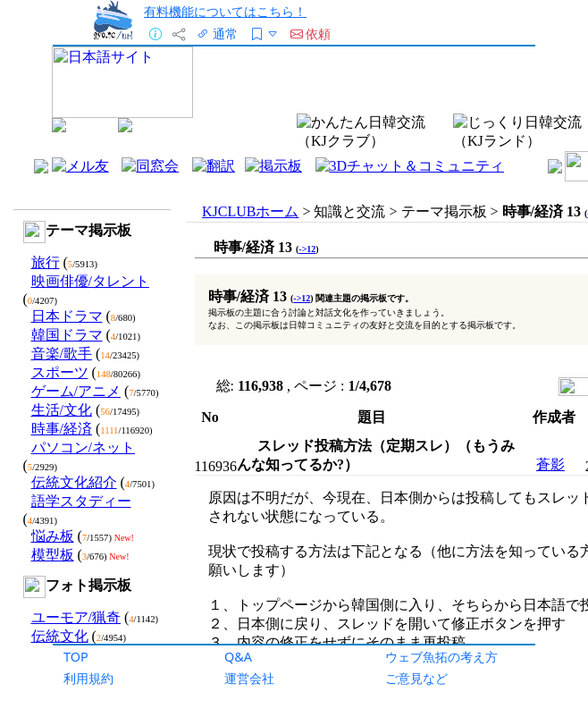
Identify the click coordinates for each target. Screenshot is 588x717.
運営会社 (249, 678)
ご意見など (416, 678)
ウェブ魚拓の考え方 (441, 657)
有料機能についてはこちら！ (225, 11)
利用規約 (88, 678)
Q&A (238, 657)
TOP (76, 657)
